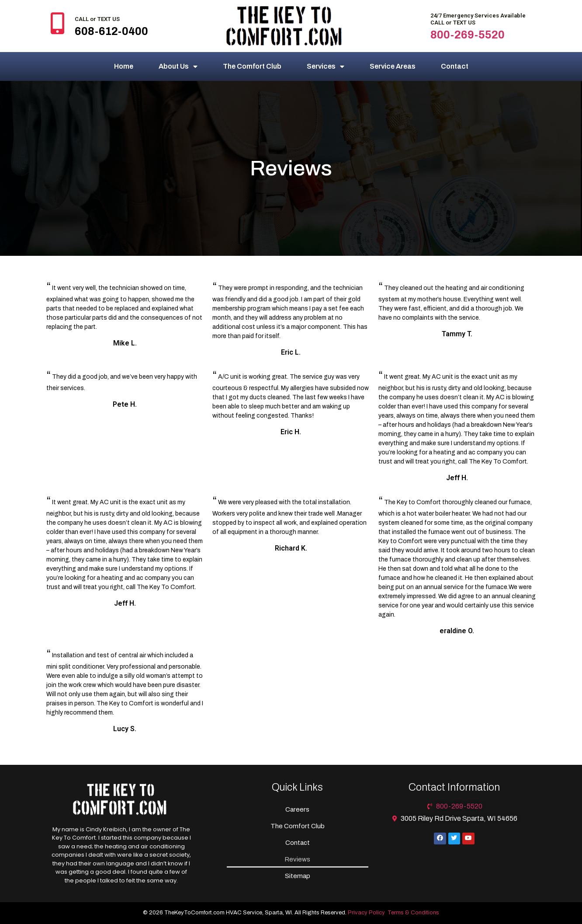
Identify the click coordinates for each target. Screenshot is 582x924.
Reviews (297, 859)
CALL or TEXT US (97, 19)
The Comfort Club (252, 66)
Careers (297, 809)
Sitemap (298, 876)
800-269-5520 (468, 35)
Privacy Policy (366, 913)
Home (124, 66)
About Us (178, 66)
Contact (455, 66)
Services (326, 66)
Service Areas (393, 66)
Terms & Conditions (413, 913)
